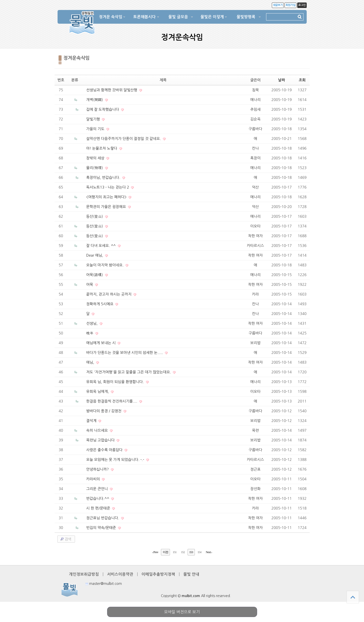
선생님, (92, 323)
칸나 (255, 148)
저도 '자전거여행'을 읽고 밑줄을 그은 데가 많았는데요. (129, 372)
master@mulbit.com (104, 584)
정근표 (255, 469)
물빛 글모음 (178, 17)
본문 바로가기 (0, 0)
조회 (302, 80)
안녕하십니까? (98, 469)
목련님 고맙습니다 (100, 440)
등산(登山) (95, 216)
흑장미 (255, 158)
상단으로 (353, 597)
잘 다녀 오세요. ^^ (101, 246)
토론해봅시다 (145, 17)
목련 (255, 430)
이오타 (255, 226)
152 (183, 552)
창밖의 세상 (95, 158)
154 (199, 552)
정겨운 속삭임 (111, 17)
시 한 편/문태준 (98, 508)
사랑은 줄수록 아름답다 (104, 450)
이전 (165, 552)
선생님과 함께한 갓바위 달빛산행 (112, 90)
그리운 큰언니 (97, 489)
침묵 (255, 90)
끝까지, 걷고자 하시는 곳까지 (109, 294)
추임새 (255, 109)
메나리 (255, 100)
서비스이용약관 (120, 574)
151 (175, 552)
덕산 (255, 187)
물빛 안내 (191, 574)
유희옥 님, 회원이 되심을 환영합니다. (115, 382)
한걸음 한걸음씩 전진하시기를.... (112, 401)
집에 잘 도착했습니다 (103, 109)
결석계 (91, 421)
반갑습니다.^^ (98, 498)
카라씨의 (93, 479)
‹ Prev (155, 552)
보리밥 (255, 343)
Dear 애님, (95, 255)
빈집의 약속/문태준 (101, 528)
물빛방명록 (246, 17)
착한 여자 (255, 236)
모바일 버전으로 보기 (182, 612)
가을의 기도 (95, 129)
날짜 (282, 80)
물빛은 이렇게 (212, 17)
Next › (209, 552)
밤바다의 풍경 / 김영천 (104, 411)
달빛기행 (93, 119)
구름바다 (255, 129)
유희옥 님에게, (98, 391)
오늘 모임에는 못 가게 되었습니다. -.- (115, 460)
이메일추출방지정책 (158, 574)
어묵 (90, 284)
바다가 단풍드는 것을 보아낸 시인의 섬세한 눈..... (125, 353)
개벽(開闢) (95, 100)
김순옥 (255, 119)
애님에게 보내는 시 (101, 343)
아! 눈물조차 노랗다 (102, 148)
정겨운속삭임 (77, 58)
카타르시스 (255, 246)
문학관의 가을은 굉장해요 (106, 207)
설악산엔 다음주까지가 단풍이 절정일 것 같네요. (124, 139)
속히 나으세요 (97, 430)
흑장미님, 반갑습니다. (103, 177)
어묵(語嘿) (95, 275)
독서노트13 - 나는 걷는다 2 (108, 187)
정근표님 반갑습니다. (103, 518)
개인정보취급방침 (84, 574)
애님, (90, 362)
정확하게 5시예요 (100, 304)
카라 (255, 294)
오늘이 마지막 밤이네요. (105, 265)
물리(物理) (95, 168)
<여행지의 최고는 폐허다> (106, 197)
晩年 (90, 333)
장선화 (255, 489)
